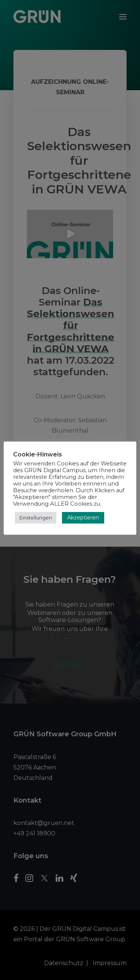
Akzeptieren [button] (83, 518)
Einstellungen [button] (36, 518)
